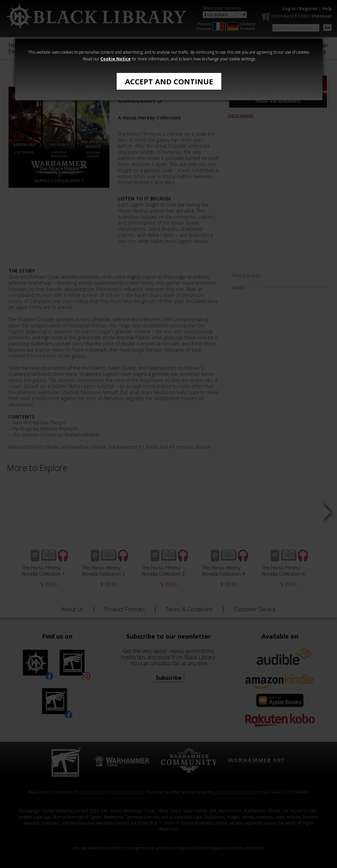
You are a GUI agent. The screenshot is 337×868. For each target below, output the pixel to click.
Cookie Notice (116, 59)
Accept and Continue (169, 81)
